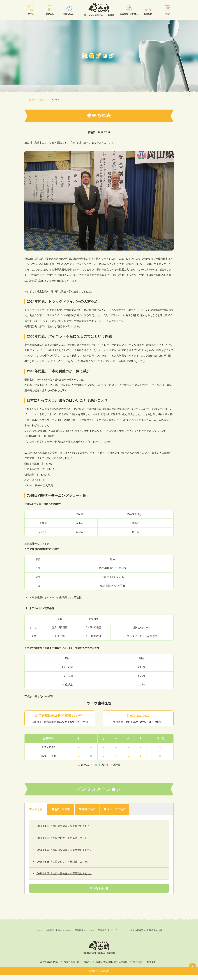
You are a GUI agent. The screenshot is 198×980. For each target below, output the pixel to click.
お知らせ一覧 (99, 888)
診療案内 (50, 14)
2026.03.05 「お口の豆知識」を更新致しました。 (64, 850)
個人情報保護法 (138, 930)
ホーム (31, 14)
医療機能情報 (156, 930)
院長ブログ (87, 809)
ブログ (167, 14)
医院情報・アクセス (129, 14)
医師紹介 (148, 14)
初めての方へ (69, 14)
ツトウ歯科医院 (102, 971)
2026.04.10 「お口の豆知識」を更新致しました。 (64, 826)
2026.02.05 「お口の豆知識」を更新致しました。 (64, 873)
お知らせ (36, 809)
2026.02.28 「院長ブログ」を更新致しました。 (63, 862)
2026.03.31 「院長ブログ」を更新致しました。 (63, 838)
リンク (124, 930)
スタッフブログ (114, 809)
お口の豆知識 (61, 809)
